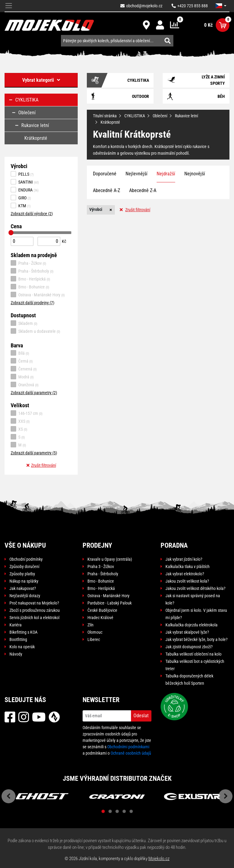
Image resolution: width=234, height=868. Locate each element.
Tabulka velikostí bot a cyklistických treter (195, 665)
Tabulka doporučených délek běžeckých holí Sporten (189, 680)
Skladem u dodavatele (35, 331)
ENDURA (25, 190)
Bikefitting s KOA (23, 632)
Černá (22, 361)
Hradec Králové (100, 618)
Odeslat (141, 716)
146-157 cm (27, 413)
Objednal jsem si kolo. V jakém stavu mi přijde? (196, 614)
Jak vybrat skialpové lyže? (187, 632)
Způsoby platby (22, 574)
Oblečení (160, 116)
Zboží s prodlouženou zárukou (35, 610)
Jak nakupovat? (23, 588)
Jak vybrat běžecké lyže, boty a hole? (197, 639)
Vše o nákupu (25, 545)
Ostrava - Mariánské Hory (38, 294)
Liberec (94, 639)
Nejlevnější (136, 174)
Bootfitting (18, 639)
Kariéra (16, 625)
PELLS (22, 174)
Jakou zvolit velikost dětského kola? (195, 588)
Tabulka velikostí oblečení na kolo (193, 654)
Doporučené (105, 174)
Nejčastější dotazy (25, 596)
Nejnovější (195, 174)
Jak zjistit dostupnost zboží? (189, 647)
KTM (21, 205)
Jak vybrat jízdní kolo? (184, 559)
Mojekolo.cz (159, 859)
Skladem (24, 323)
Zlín (90, 625)
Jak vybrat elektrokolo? (185, 574)
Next (225, 796)
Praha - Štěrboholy (32, 271)
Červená (24, 369)
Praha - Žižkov (28, 263)
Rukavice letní (186, 116)
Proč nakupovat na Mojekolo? (34, 603)
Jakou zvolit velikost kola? (187, 581)
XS (19, 429)
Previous (9, 796)
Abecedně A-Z (106, 190)
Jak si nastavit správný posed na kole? (193, 599)
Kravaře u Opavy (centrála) (110, 559)
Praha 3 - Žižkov (101, 567)
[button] (221, 6)
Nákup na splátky (24, 581)
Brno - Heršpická (30, 279)
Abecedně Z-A (143, 190)
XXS (20, 421)
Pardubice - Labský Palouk (110, 603)
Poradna (174, 545)
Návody (16, 654)
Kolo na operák (22, 647)
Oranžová (25, 384)
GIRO (21, 198)
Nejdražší (166, 174)
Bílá (20, 353)
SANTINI (25, 182)
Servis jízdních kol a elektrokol (34, 618)
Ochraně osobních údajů (131, 753)
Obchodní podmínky (26, 559)
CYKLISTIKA (135, 116)
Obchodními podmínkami (128, 747)
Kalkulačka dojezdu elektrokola (191, 625)
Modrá (22, 377)
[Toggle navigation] (9, 6)
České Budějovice (102, 610)
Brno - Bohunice (30, 287)
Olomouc (95, 632)
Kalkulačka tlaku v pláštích (188, 567)
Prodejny (97, 545)
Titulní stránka (105, 116)
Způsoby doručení (24, 567)
